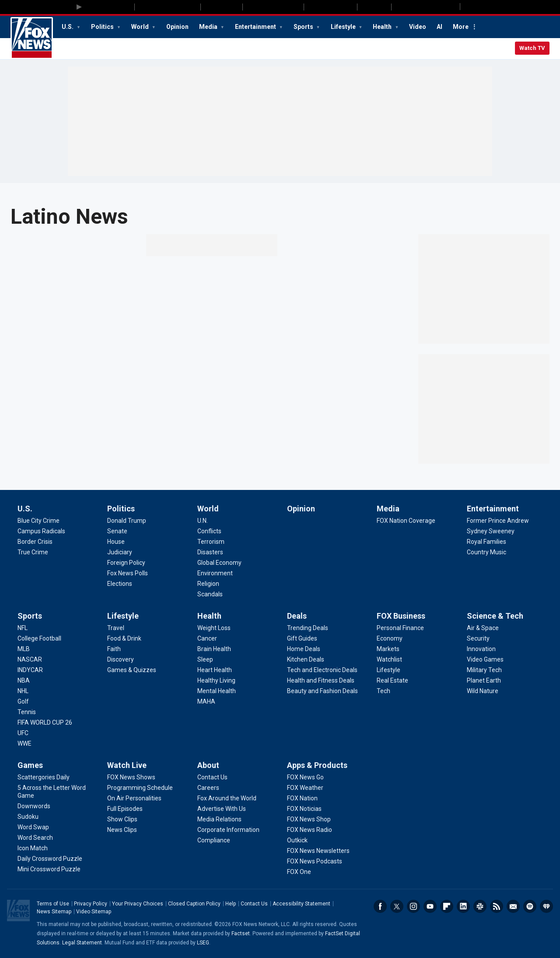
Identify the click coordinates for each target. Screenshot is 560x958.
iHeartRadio (546, 906)
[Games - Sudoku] (28, 817)
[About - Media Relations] (219, 819)
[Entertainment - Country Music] (486, 552)
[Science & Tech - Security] (478, 638)
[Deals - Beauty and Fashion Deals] (322, 691)
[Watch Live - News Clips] (122, 830)
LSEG (203, 943)
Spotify (530, 906)
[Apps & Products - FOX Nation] (302, 798)
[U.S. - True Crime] (33, 552)
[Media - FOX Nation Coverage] (406, 521)
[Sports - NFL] (23, 628)
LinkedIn (463, 906)
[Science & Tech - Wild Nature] (483, 691)
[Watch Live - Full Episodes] (125, 809)
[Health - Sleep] (205, 659)
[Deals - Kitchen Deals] (306, 659)
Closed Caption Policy (194, 904)
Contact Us (254, 904)
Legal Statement (82, 943)
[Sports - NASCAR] (30, 659)
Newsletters (513, 906)
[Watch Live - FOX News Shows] (131, 777)
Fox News (32, 38)
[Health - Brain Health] (214, 649)
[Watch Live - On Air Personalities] (134, 798)
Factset (241, 933)
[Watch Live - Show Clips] (122, 819)
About (208, 765)
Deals (297, 616)
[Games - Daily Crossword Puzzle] (50, 859)
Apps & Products (317, 765)
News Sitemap (54, 912)
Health (383, 27)
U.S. (68, 27)
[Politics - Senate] (117, 531)
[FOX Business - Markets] (388, 649)
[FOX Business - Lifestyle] (388, 670)
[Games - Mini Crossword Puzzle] (49, 869)
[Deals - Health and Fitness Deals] (321, 680)
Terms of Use (53, 904)
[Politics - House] (116, 542)
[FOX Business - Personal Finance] (400, 628)
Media (209, 27)
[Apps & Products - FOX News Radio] (310, 830)
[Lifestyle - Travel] (116, 628)
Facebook (380, 906)
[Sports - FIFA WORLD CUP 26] (45, 722)
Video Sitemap (94, 912)
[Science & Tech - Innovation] (481, 649)
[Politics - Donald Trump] (127, 521)
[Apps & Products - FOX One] (299, 872)
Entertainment (256, 27)
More (461, 27)
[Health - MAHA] (206, 701)
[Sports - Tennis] (27, 712)
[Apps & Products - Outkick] (297, 840)
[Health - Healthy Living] (216, 680)
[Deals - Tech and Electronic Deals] (322, 670)
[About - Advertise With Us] (222, 809)
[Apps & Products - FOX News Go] (305, 777)
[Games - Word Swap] (33, 827)
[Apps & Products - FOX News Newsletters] (318, 851)
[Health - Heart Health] (215, 670)
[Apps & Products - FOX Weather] (305, 788)
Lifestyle (344, 27)
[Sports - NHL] (23, 691)
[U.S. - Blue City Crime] (38, 521)
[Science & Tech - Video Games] (485, 659)
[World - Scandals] (210, 594)
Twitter (397, 906)
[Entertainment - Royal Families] (486, 542)
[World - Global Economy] (219, 563)
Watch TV (532, 48)
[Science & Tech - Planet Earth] (484, 680)
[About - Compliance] (214, 840)
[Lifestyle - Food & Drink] (124, 638)
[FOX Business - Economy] (390, 638)
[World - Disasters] (210, 552)
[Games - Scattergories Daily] (44, 777)
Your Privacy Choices (138, 904)
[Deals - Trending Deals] (308, 628)
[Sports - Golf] (23, 701)
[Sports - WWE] (24, 743)
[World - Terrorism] (211, 542)
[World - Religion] (208, 584)
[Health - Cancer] (207, 638)
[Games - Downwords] (34, 806)
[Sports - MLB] (24, 649)
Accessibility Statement (301, 904)
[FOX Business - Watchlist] (389, 659)
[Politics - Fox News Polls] (128, 573)
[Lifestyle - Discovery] (121, 659)
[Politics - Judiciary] (120, 552)
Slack (480, 906)
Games (30, 765)
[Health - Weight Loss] (214, 628)
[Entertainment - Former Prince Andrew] (498, 521)
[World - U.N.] (203, 521)
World (141, 27)
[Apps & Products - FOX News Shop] (309, 819)
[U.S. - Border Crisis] (35, 542)
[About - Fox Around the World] (227, 798)
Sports (304, 27)
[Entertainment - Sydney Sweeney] (491, 531)
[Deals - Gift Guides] (302, 638)
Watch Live (127, 765)
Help (231, 904)
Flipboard (447, 906)
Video (418, 27)
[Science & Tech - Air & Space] (483, 628)
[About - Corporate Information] (228, 830)
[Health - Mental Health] (217, 691)
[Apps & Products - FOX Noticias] (304, 809)
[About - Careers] (208, 788)
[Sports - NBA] (24, 680)
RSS (497, 906)
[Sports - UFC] (23, 733)
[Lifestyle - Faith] (114, 649)
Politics (103, 27)
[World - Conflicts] (209, 531)
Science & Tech (495, 616)
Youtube (430, 906)
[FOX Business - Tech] (383, 691)
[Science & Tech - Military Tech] (484, 670)
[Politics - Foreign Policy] (126, 563)
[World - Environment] (215, 573)
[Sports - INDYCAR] (30, 670)
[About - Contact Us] (212, 777)
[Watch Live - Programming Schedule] (140, 788)
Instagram (413, 906)
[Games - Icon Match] (33, 848)
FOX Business (401, 616)
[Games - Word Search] (35, 838)
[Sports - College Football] (39, 638)
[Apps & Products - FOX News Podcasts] (315, 861)
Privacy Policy (91, 904)
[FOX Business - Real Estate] (392, 680)
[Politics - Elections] (120, 584)
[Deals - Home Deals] (304, 649)
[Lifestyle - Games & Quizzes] (132, 670)
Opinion (177, 27)
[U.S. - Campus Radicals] (41, 531)
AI (439, 27)
